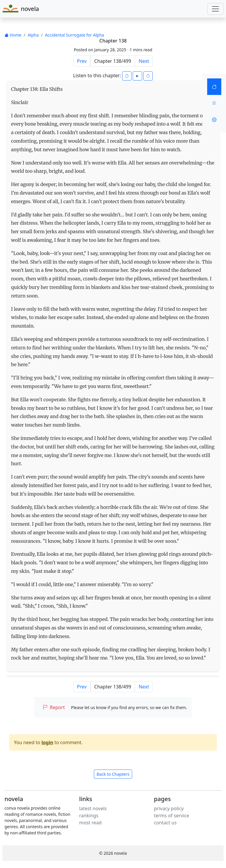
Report (54, 707)
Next (144, 61)
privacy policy (169, 808)
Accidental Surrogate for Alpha (75, 35)
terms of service (172, 816)
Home (13, 35)
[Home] (214, 87)
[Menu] (214, 103)
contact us (165, 823)
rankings (89, 816)
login (47, 742)
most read (90, 823)
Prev (82, 61)
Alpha (33, 35)
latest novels (93, 808)
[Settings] (214, 120)
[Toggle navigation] (215, 9)
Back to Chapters (113, 774)
